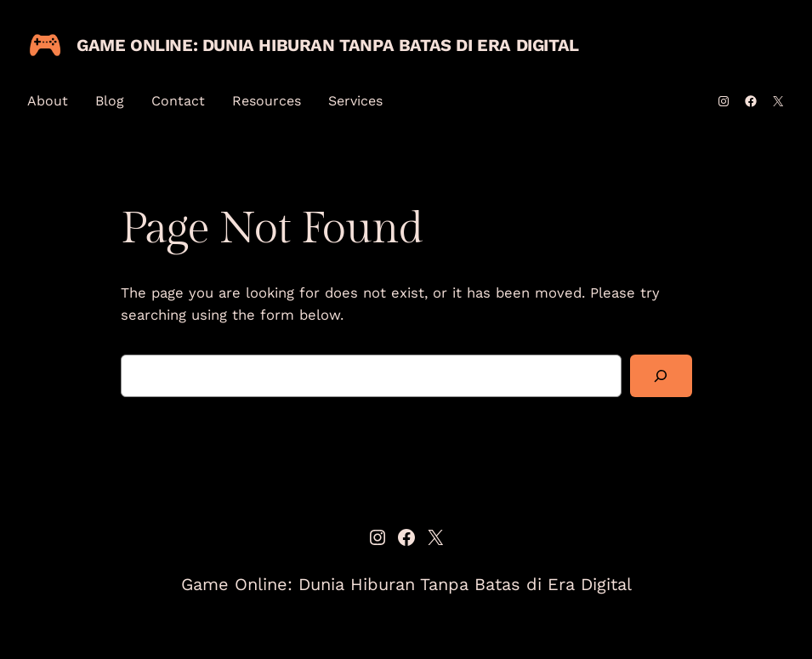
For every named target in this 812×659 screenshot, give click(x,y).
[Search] (661, 376)
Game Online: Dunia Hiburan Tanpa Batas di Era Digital (328, 45)
